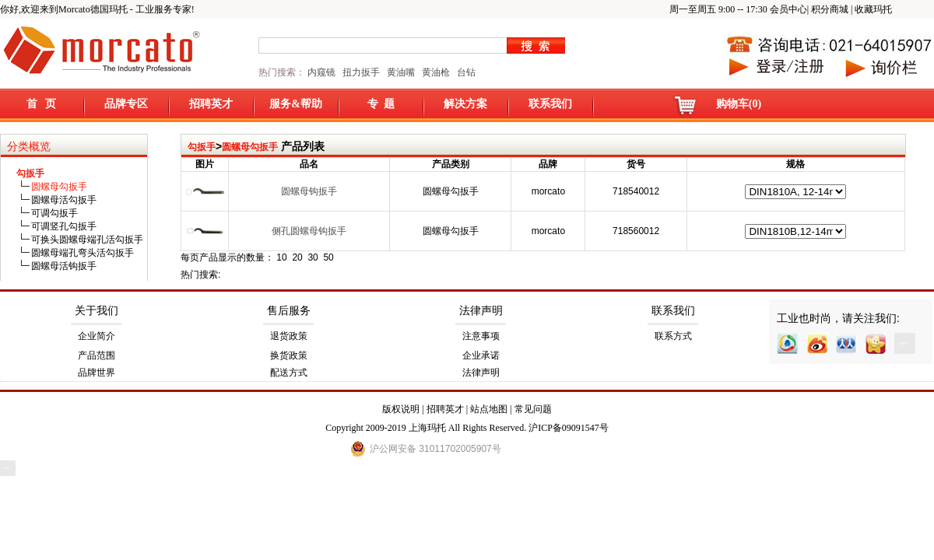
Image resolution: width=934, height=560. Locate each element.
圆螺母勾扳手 (250, 147)
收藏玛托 (873, 9)
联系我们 (550, 104)
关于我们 (97, 311)
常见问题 (533, 409)
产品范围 (97, 355)
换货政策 (289, 355)
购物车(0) (739, 104)
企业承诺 (481, 355)
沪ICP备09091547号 (569, 428)
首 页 (42, 104)
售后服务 (289, 311)
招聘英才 (211, 104)
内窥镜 (321, 72)
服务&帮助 (296, 104)
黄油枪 (436, 72)
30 (313, 257)
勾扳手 (202, 147)
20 (297, 257)
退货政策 (289, 336)
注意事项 (481, 336)
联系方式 (673, 336)
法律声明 (481, 311)
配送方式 (289, 373)
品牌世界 (97, 373)
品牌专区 (126, 104)
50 (328, 257)
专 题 (381, 104)
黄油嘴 (401, 72)
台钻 (465, 72)
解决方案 (465, 104)
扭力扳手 (361, 72)
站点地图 (489, 409)
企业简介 (97, 336)
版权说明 (401, 409)
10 (281, 257)
